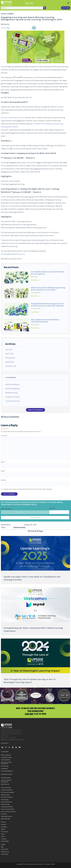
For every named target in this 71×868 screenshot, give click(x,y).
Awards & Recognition (13, 389)
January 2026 (10, 362)
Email (3, 471)
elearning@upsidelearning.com (15, 740)
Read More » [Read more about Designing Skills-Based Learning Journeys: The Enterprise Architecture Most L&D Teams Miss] (35, 312)
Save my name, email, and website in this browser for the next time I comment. (28, 489)
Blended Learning (11, 393)
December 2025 (11, 366)
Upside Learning (7, 14)
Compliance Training (12, 397)
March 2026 (9, 354)
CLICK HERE (29, 714)
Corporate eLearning (12, 401)
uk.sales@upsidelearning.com (13, 254)
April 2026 (9, 350)
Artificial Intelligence (12, 384)
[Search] (44, 8)
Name (3, 462)
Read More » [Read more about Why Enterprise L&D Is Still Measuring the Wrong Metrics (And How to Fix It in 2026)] (35, 296)
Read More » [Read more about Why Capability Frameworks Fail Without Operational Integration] (35, 328)
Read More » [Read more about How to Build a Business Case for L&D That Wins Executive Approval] (35, 280)
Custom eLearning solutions (12, 118)
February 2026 (10, 358)
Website (4, 480)
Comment (5, 436)
